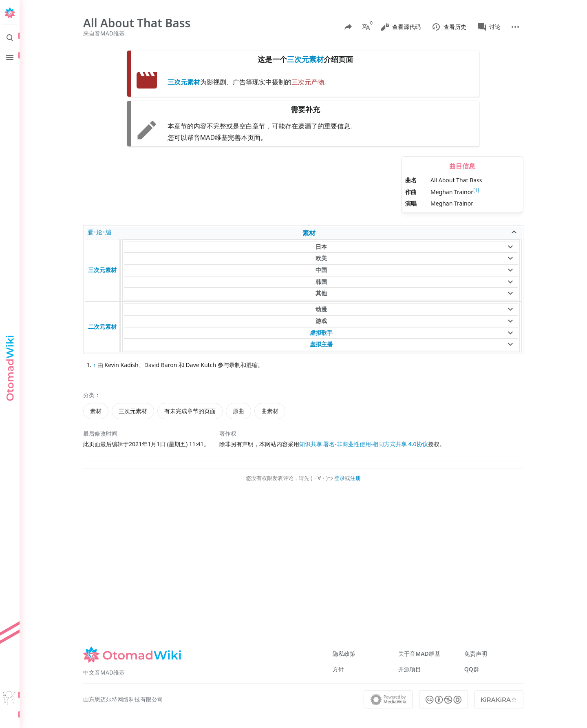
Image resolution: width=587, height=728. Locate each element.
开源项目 (410, 669)
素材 (309, 233)
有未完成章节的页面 (190, 411)
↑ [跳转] (94, 365)
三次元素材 (305, 59)
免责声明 (476, 654)
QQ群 (472, 669)
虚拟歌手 (321, 333)
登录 (340, 478)
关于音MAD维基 (419, 654)
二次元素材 (102, 326)
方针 (338, 669)
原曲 (238, 411)
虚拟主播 (321, 344)
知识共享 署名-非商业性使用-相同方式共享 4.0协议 (364, 444)
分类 (89, 395)
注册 (355, 478)
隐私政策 (344, 654)
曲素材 (270, 411)
